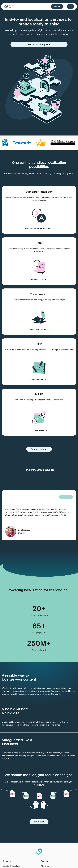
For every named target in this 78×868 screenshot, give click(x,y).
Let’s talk (39, 822)
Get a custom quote (39, 44)
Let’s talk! (57, 6)
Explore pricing (39, 449)
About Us (45, 866)
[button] (62, 497)
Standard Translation (12, 866)
